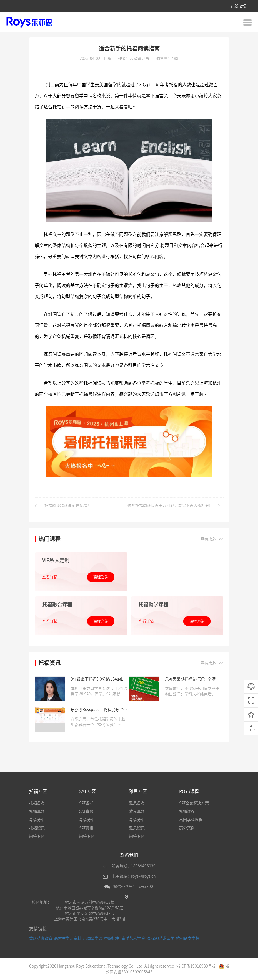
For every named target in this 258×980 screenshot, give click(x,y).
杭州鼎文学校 (188, 938)
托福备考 (37, 803)
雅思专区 (138, 791)
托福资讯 (37, 828)
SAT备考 (86, 803)
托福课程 (187, 811)
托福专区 (38, 791)
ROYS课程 (189, 791)
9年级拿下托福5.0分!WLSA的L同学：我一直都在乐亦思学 (99, 679)
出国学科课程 (191, 819)
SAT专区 (87, 791)
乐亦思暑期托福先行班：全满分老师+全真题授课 (192, 679)
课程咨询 (101, 577)
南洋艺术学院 (133, 938)
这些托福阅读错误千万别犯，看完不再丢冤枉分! (174, 506)
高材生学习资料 (68, 938)
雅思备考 (137, 803)
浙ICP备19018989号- (195, 966)
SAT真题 (86, 811)
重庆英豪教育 (41, 938)
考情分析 (37, 819)
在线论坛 (238, 6)
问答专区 (37, 836)
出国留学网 (93, 938)
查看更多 (212, 539)
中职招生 (112, 938)
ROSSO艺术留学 (160, 938)
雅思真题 (137, 811)
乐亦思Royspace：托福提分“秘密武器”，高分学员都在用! (99, 710)
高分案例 (187, 828)
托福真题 (37, 811)
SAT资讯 (86, 828)
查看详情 (50, 577)
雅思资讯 (137, 828)
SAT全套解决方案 (194, 803)
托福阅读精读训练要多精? (62, 506)
